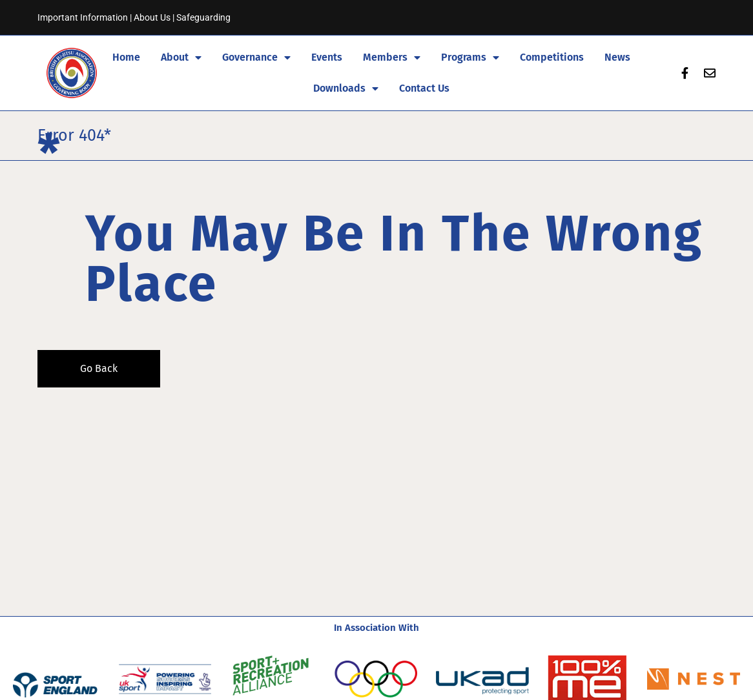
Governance (256, 57)
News (617, 57)
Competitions (552, 57)
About (181, 57)
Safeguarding (203, 17)
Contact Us (424, 88)
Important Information (83, 17)
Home (126, 57)
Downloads (346, 88)
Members (392, 57)
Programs (470, 57)
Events (327, 57)
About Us (152, 17)
